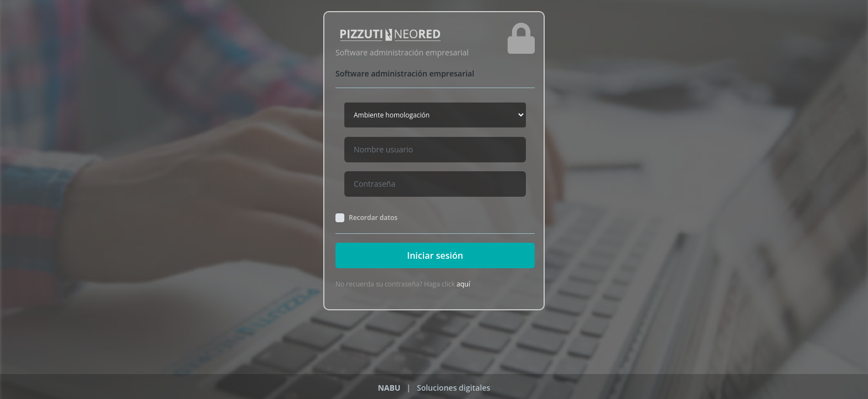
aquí (463, 284)
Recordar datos (373, 218)
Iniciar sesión (435, 255)
